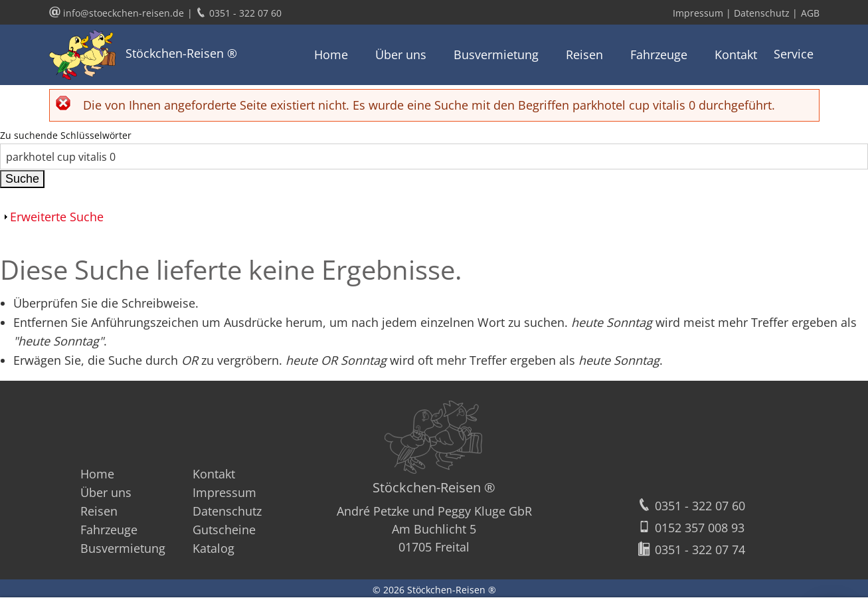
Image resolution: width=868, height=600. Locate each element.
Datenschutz (227, 511)
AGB (810, 13)
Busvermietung (496, 54)
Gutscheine (224, 530)
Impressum (224, 492)
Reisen (584, 54)
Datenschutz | (766, 13)
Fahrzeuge (659, 54)
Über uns (401, 54)
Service (794, 54)
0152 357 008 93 (691, 528)
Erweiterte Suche (57, 217)
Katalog (214, 548)
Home (331, 54)
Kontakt (736, 54)
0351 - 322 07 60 (691, 506)
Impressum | (703, 13)
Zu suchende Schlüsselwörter (66, 135)
